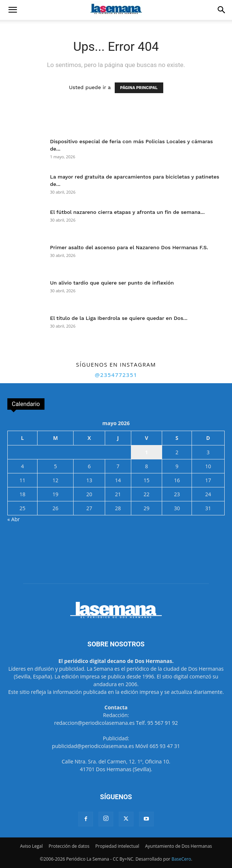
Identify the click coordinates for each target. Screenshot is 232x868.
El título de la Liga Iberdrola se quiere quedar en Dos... (119, 318)
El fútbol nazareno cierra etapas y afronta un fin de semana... (127, 212)
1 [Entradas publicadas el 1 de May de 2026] (146, 452)
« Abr (14, 519)
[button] (13, 10)
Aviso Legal (31, 846)
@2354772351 (116, 375)
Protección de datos (69, 846)
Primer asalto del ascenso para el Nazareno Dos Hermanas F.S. (129, 247)
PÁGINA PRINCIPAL (139, 88)
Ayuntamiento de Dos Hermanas (178, 846)
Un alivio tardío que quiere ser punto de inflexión (112, 283)
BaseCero (181, 859)
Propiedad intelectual (117, 846)
